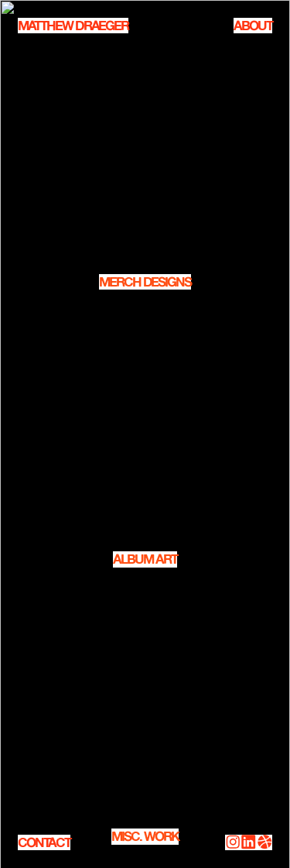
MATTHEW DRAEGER (73, 26)
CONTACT (44, 842)
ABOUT (253, 26)
